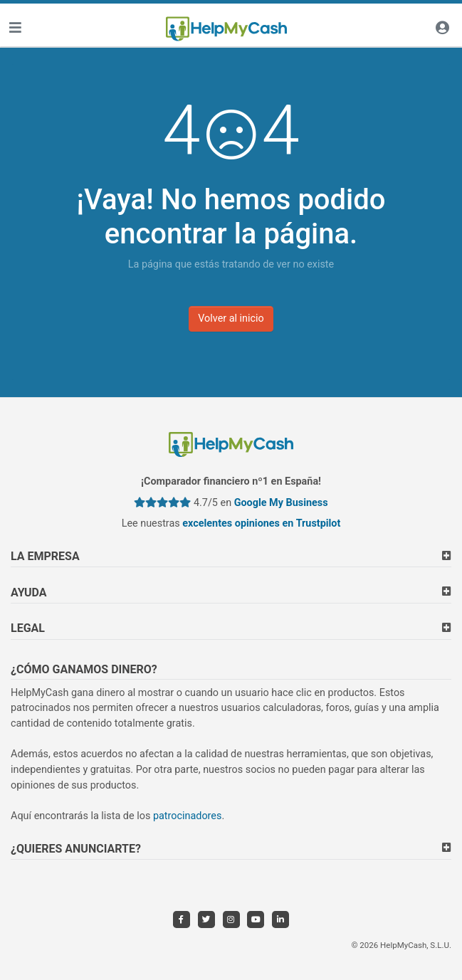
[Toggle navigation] (15, 29)
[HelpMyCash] (226, 29)
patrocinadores (188, 816)
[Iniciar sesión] (442, 29)
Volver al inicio (231, 318)
